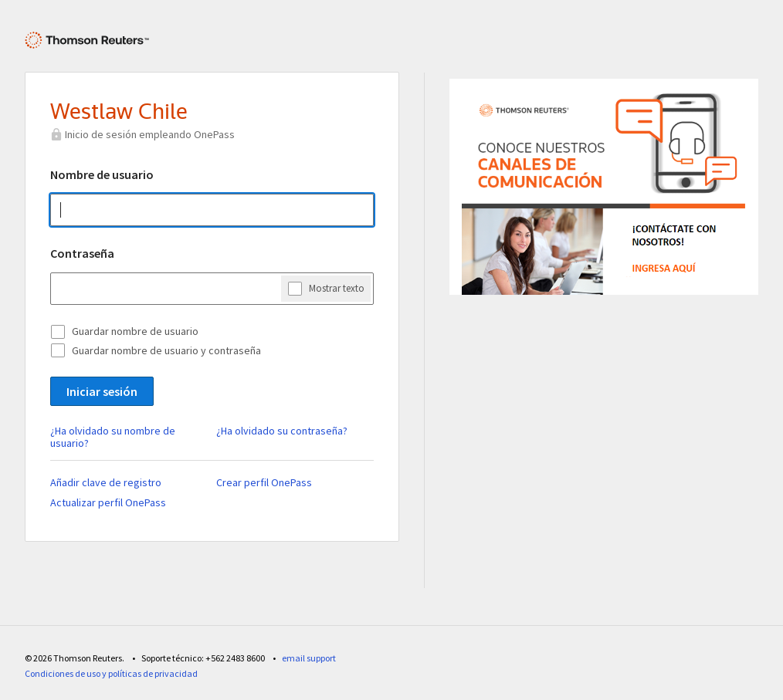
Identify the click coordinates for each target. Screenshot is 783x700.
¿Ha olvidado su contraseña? (282, 431)
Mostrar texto (337, 288)
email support (309, 658)
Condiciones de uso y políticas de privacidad (111, 673)
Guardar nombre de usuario (135, 331)
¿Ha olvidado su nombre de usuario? (113, 437)
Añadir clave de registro (106, 482)
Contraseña (82, 253)
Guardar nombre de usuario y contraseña (166, 350)
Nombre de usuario (102, 174)
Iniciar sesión (102, 391)
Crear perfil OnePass (264, 482)
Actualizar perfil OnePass (108, 502)
